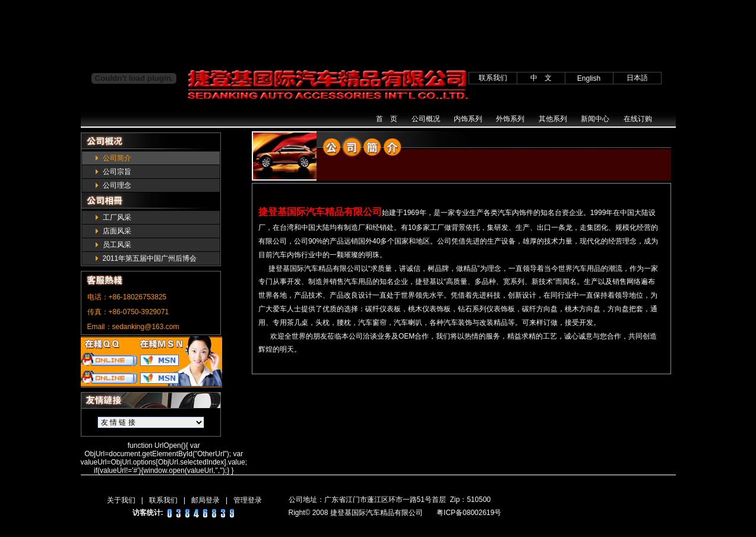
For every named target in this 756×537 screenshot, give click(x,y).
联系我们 (163, 500)
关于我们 (121, 500)
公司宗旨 (117, 172)
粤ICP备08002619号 (469, 513)
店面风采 (117, 231)
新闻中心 (595, 119)
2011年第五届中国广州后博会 (150, 258)
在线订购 (638, 119)
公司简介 (117, 158)
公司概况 (426, 119)
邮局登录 (205, 500)
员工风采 (117, 245)
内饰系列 (468, 119)
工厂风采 (117, 217)
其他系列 (553, 119)
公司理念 (117, 185)
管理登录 (248, 500)
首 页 (387, 119)
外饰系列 (510, 119)
